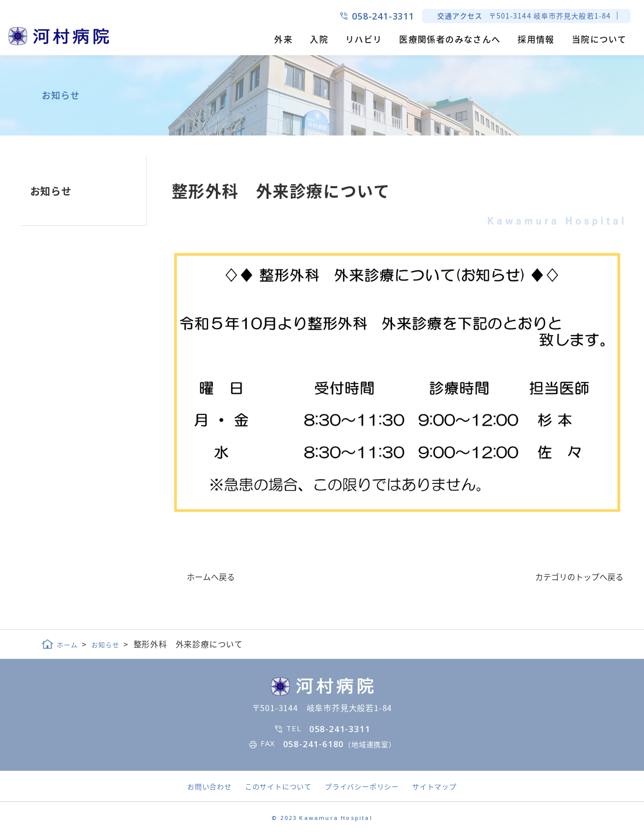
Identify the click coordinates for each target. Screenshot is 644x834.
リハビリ (364, 39)
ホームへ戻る (211, 577)
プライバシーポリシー (362, 786)
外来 (283, 39)
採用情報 (536, 39)
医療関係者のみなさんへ (450, 39)
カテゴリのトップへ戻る (579, 577)
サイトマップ (434, 786)
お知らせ (51, 191)
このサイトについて (278, 786)
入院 (319, 39)
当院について (599, 39)
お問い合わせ (210, 786)
